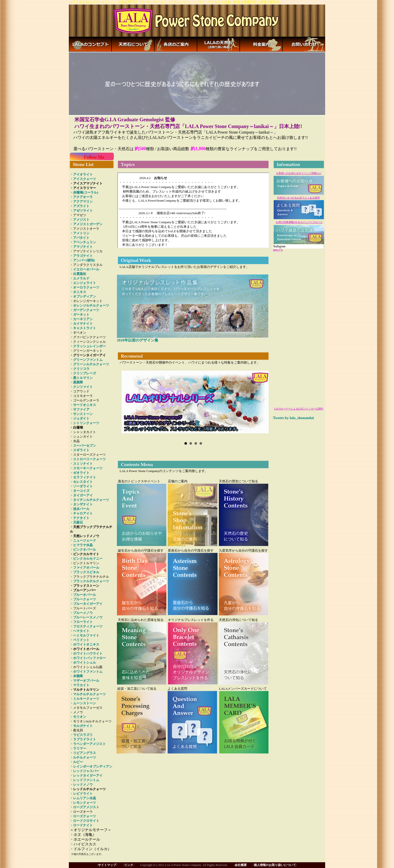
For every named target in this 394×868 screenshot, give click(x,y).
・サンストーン (81, 414)
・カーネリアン (81, 319)
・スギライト (80, 450)
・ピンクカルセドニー (86, 559)
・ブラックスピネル (85, 572)
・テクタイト (80, 518)
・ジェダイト (80, 418)
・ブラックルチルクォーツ (89, 581)
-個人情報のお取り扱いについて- (275, 865)
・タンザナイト (81, 504)
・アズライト (80, 206)
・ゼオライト (80, 473)
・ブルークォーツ (83, 599)
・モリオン (78, 717)
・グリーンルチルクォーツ (89, 364)
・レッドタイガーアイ (86, 775)
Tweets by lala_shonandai (293, 418)
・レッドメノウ (81, 785)
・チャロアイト (81, 513)
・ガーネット (80, 314)
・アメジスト (80, 220)
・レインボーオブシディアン (91, 766)
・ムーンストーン (83, 703)
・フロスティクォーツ (86, 626)
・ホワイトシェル (83, 662)
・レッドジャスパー (85, 771)
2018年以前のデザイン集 (138, 340)
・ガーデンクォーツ (85, 310)
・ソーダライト (81, 486)
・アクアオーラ (81, 197)
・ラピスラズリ (81, 735)
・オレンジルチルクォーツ (89, 305)
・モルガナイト (81, 726)
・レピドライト (81, 794)
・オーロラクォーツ (85, 287)
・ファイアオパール (85, 568)
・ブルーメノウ (81, 613)
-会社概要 (240, 865)
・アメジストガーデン (86, 224)
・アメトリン (80, 233)
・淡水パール (80, 509)
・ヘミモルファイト (85, 635)
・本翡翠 (76, 676)
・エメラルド (80, 278)
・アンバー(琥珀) (82, 260)
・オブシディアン (83, 296)
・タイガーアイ (81, 495)
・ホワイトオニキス (85, 644)
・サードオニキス (83, 405)
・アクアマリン (81, 201)
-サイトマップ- (107, 865)
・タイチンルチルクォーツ (89, 500)
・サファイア (80, 409)
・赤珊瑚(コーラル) (84, 192)
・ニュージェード (83, 540)
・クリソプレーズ (83, 373)
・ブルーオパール (83, 595)
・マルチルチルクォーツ (88, 694)
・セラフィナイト (83, 477)
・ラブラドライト (83, 739)
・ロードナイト (81, 825)
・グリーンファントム (86, 360)
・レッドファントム (85, 780)
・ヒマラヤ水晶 (81, 545)
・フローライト (81, 622)
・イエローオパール (85, 269)
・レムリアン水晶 (83, 798)
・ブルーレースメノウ (86, 617)
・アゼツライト (81, 211)
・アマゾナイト (81, 247)
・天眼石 (76, 522)
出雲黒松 (80, 274)
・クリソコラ (80, 369)
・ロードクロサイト (85, 821)
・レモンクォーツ (83, 803)
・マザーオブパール (85, 681)
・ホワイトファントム (86, 672)
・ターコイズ (80, 491)
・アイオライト (81, 174)
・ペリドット (80, 640)
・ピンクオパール (83, 549)
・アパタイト (80, 238)
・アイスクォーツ (83, 179)
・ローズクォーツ (83, 816)
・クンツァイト (81, 387)
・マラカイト (80, 685)
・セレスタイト (81, 482)
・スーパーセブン (83, 446)
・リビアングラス (83, 753)
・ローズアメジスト (85, 807)
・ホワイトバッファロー (88, 658)
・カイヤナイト (81, 324)
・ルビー (76, 762)
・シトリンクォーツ (85, 423)
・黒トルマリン (81, 378)
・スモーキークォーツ (86, 468)
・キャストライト (83, 328)
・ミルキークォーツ (85, 699)
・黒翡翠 (76, 382)
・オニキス (78, 292)
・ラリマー (78, 748)
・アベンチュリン (83, 242)
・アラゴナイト (81, 256)
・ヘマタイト (80, 631)
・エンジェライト (83, 283)
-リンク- (129, 865)
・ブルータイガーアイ (86, 604)
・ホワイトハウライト (86, 653)
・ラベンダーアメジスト (88, 744)
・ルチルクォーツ (83, 757)
